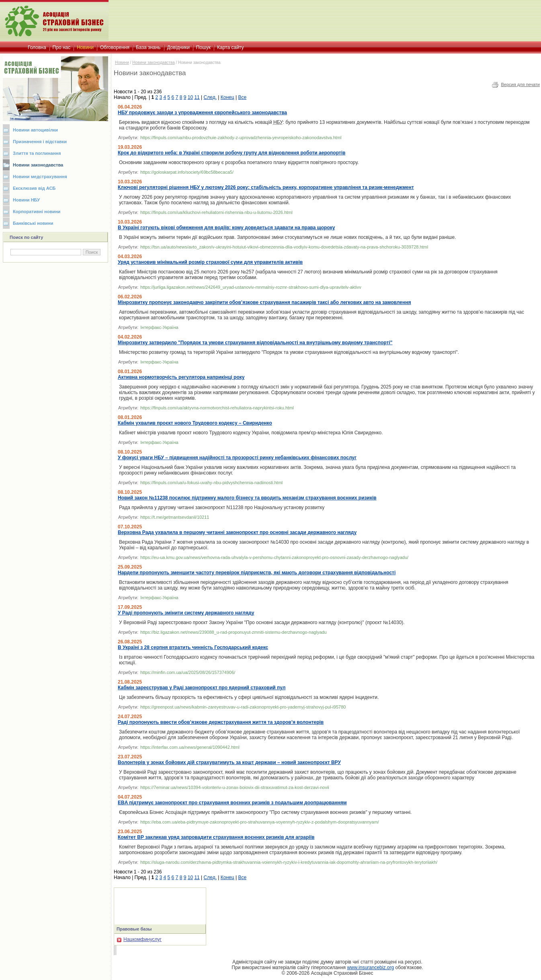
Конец (227, 97)
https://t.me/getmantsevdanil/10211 (175, 517)
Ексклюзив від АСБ (34, 188)
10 (190, 97)
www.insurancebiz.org (370, 968)
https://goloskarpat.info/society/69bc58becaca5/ (187, 172)
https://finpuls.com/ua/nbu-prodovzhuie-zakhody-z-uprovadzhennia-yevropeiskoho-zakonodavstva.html (241, 138)
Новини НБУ (26, 200)
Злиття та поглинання (37, 153)
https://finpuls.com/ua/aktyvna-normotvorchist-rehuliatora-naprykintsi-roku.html (217, 408)
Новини (122, 63)
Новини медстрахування (40, 177)
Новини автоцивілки (35, 130)
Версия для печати (520, 84)
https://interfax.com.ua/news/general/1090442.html (190, 747)
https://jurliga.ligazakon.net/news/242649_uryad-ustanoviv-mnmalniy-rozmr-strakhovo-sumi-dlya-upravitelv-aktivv (251, 287)
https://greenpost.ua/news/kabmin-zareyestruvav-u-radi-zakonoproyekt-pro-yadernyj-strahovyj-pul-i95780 (243, 707)
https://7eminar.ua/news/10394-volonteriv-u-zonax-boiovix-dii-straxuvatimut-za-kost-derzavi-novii (235, 787)
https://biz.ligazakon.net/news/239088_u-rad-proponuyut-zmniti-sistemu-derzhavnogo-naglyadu (234, 632)
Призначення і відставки (40, 142)
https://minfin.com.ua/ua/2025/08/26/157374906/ (188, 672)
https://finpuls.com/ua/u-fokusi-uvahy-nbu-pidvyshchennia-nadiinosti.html (211, 483)
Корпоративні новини (37, 212)
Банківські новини (33, 223)
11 (197, 97)
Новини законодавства (38, 165)
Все (242, 97)
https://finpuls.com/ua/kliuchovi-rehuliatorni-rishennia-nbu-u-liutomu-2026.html (216, 212)
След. (210, 97)
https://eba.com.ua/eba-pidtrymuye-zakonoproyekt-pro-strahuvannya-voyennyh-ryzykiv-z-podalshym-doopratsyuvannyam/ (260, 822)
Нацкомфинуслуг (139, 939)
